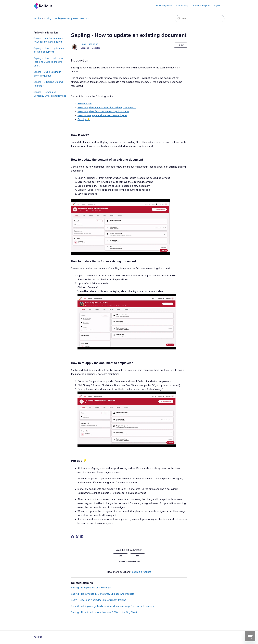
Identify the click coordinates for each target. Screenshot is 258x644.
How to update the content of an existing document (107, 108)
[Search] (200, 19)
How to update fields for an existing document (103, 112)
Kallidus (37, 19)
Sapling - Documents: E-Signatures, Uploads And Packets (103, 594)
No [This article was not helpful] (138, 556)
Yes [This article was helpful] (120, 556)
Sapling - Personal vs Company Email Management (50, 94)
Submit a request (201, 6)
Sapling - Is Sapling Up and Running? (48, 84)
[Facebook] (72, 537)
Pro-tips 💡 (84, 120)
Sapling (48, 19)
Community (182, 6)
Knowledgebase (164, 6)
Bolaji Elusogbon (89, 44)
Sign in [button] (218, 6)
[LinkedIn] (82, 537)
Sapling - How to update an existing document (49, 50)
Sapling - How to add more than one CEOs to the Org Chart (49, 62)
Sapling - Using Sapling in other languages (47, 74)
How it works (85, 104)
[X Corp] (77, 537)
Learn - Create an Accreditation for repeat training (99, 600)
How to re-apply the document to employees (102, 116)
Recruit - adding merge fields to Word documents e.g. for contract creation (112, 606)
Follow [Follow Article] (181, 45)
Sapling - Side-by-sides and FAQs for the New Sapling (49, 40)
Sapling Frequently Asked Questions (71, 19)
